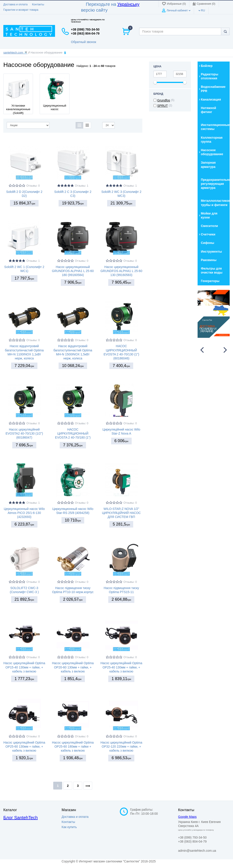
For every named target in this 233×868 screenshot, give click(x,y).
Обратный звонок (84, 42)
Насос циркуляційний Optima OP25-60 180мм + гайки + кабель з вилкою (73, 746)
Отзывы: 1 (82, 186)
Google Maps (187, 817)
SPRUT (162, 106)
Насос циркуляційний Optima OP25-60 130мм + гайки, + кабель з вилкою (24, 746)
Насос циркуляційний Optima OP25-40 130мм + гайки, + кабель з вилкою (121, 667)
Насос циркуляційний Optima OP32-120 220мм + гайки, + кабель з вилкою (121, 746)
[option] (214, 314)
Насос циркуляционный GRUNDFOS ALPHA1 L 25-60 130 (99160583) (121, 271)
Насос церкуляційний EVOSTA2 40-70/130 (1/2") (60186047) (24, 433)
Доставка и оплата (15, 4)
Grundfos (164, 100)
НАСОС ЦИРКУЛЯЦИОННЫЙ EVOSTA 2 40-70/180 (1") (73, 433)
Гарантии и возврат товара (21, 10)
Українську (128, 4)
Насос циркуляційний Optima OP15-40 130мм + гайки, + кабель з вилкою (24, 667)
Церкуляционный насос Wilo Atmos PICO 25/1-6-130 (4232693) (24, 513)
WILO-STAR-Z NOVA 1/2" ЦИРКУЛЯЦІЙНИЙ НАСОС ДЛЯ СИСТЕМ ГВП (121, 513)
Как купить (69, 827)
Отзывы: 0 (33, 186)
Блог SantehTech (20, 818)
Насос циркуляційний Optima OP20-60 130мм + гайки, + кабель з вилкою (73, 667)
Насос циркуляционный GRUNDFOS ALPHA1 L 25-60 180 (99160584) (73, 271)
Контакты (38, 4)
